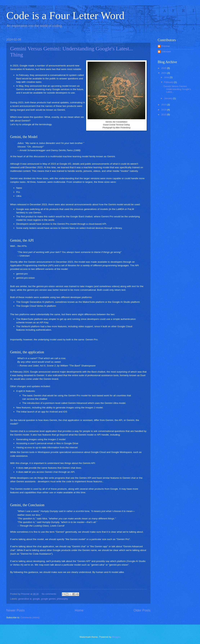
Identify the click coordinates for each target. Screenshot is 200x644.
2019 (164, 110)
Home (79, 610)
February (169, 82)
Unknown (166, 52)
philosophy (62, 599)
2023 (164, 105)
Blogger (116, 637)
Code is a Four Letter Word (65, 15)
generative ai (25, 599)
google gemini (48, 599)
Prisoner (166, 46)
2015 (164, 114)
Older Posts (142, 610)
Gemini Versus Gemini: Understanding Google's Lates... (177, 89)
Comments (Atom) (30, 617)
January (168, 98)
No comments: (49, 594)
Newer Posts (15, 610)
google (36, 599)
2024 (164, 73)
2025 (164, 68)
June (167, 77)
